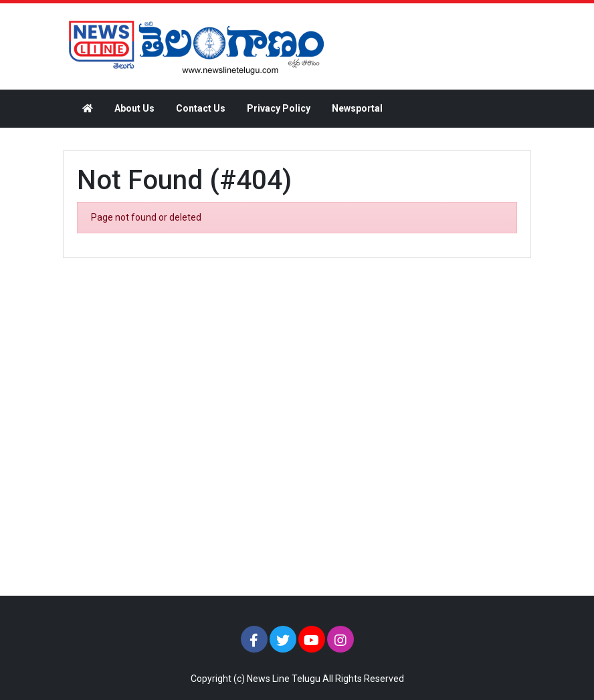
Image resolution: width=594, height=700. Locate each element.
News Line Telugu (284, 679)
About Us (134, 108)
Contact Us (201, 108)
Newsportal (357, 108)
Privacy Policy (279, 108)
